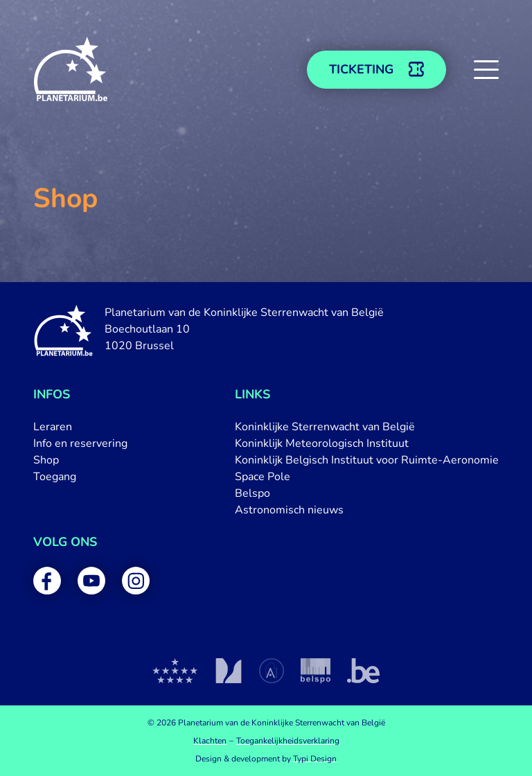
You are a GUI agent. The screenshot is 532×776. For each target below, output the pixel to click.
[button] (486, 69)
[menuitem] (80, 427)
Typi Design (315, 759)
